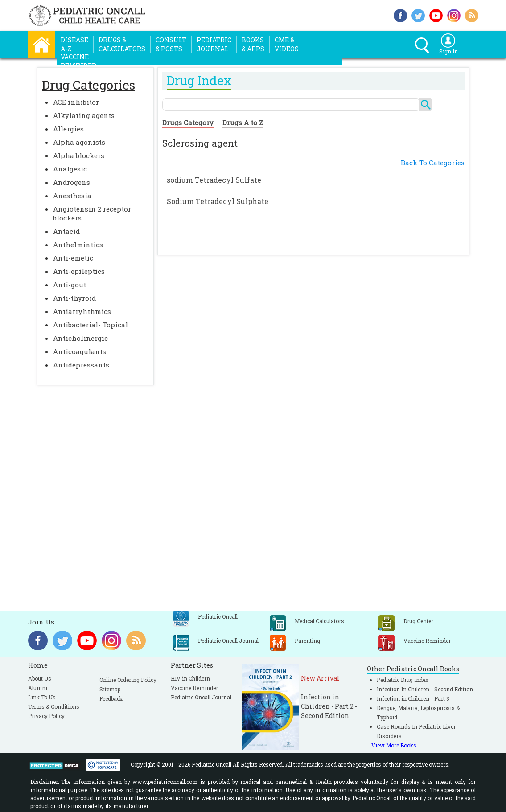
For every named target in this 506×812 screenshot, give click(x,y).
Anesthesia (72, 196)
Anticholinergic (80, 338)
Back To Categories (433, 163)
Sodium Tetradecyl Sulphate (218, 201)
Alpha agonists (79, 142)
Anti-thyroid (74, 298)
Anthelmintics (78, 245)
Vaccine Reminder (194, 688)
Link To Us (42, 697)
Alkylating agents (84, 115)
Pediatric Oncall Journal (201, 697)
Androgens (72, 182)
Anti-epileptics (79, 271)
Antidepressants (81, 365)
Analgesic (70, 169)
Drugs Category (188, 122)
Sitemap (110, 689)
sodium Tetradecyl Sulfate (214, 180)
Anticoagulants (80, 351)
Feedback (111, 698)
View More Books (394, 745)
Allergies (68, 129)
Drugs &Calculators (122, 44)
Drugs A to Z (243, 122)
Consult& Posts (171, 44)
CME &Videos (287, 44)
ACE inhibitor (76, 102)
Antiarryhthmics (82, 311)
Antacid (66, 231)
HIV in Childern (190, 678)
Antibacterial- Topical (91, 325)
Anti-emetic (73, 258)
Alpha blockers (79, 155)
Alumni (38, 688)
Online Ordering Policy (128, 680)
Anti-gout (70, 285)
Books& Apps (253, 44)
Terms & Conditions (54, 706)
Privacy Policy (46, 716)
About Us (40, 678)
